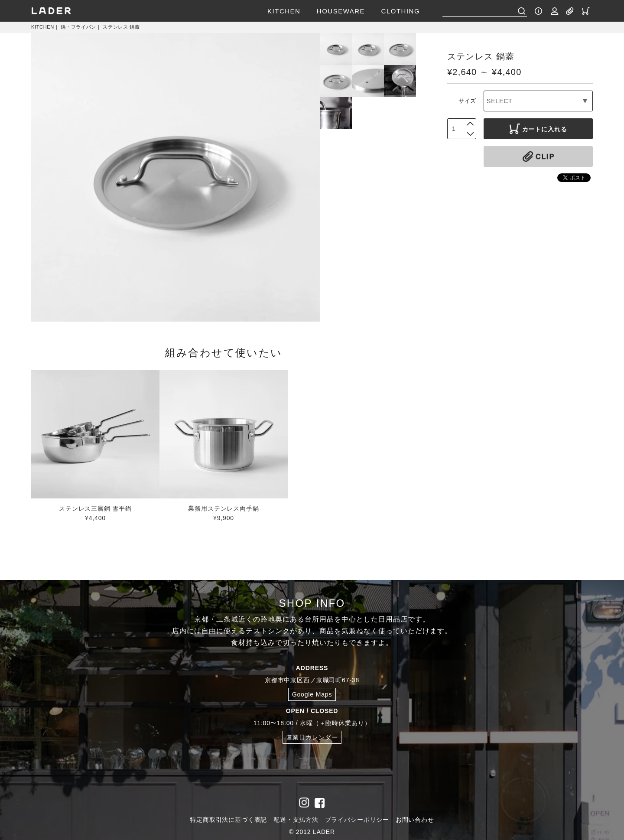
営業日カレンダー (312, 737)
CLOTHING (401, 11)
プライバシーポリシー (357, 820)
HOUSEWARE (341, 11)
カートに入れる (538, 129)
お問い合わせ (415, 820)
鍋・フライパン (78, 27)
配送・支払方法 (296, 820)
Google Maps (312, 694)
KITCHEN (284, 11)
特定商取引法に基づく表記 (228, 820)
